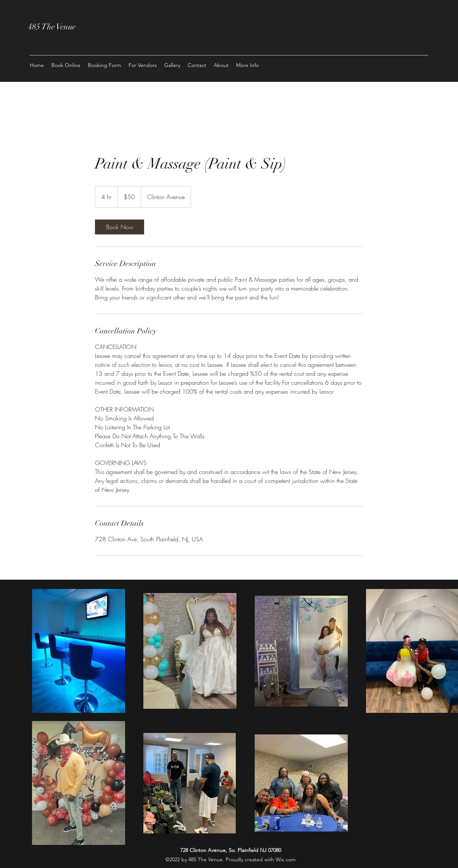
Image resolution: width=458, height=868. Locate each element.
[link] (120, 227)
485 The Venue (53, 27)
